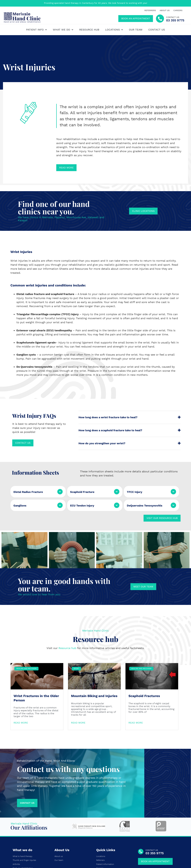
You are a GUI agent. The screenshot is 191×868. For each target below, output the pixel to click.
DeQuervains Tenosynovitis (145, 505)
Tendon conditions (21, 826)
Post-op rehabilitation (23, 822)
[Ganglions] (60, 505)
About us (165, 10)
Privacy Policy (162, 854)
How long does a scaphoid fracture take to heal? (110, 430)
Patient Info (36, 30)
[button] (130, 417)
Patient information (105, 818)
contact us (173, 17)
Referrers (150, 10)
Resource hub (89, 30)
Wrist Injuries (19, 834)
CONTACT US (152, 805)
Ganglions (20, 505)
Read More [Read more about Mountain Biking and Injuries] (78, 677)
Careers (178, 10)
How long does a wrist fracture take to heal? (108, 417)
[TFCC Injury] (173, 492)
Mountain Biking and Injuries (94, 650)
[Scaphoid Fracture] (117, 492)
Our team (136, 30)
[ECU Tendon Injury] (117, 505)
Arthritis (16, 818)
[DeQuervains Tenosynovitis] (173, 505)
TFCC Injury (135, 492)
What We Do (63, 30)
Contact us (157, 30)
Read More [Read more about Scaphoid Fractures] (136, 677)
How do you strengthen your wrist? (102, 443)
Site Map (175, 854)
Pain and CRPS (19, 838)
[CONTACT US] (141, 806)
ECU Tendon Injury (82, 505)
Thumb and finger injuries (24, 815)
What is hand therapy (23, 811)
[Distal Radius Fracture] (60, 492)
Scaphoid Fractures (144, 650)
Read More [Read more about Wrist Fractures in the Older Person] (21, 677)
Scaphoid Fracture (82, 492)
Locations (114, 30)
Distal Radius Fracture (28, 492)
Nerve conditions (20, 830)
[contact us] (160, 19)
